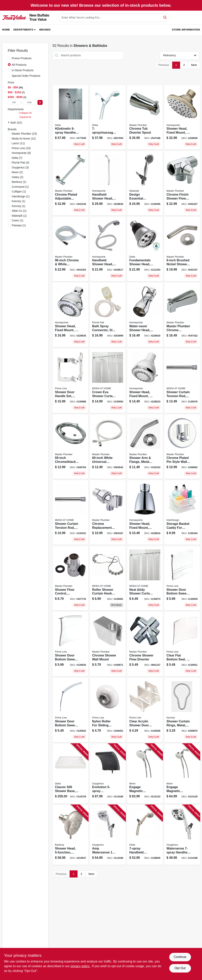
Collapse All (25, 113)
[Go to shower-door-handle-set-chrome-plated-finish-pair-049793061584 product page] (71, 381)
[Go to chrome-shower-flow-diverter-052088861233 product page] (145, 644)
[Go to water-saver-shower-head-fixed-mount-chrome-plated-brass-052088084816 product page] (145, 315)
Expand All (25, 117)
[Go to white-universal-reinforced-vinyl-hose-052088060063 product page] (108, 447)
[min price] (14, 102)
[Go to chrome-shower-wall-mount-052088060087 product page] (108, 644)
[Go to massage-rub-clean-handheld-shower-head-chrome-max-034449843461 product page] (108, 117)
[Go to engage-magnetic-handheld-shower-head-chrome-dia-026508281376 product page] (145, 774)
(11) (18, 143)
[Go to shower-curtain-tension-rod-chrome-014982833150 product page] (71, 512)
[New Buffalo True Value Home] (14, 18)
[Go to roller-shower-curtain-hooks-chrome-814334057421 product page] (108, 578)
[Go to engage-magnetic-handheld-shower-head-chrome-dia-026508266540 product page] (182, 774)
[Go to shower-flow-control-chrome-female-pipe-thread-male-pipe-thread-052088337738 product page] (71, 578)
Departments (23, 30)
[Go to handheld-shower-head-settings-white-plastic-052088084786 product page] (108, 249)
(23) (24, 134)
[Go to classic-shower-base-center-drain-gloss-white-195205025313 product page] (71, 774)
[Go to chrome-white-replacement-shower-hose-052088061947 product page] (71, 249)
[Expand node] (9, 122)
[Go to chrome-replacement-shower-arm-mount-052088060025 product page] (108, 512)
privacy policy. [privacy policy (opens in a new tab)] (80, 966)
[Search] (165, 17)
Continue (180, 957)
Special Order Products (26, 76)
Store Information (186, 30)
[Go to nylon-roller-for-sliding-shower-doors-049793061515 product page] (108, 710)
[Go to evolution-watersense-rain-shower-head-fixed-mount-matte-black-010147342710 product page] (108, 774)
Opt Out (180, 968)
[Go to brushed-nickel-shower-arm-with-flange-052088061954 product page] (182, 249)
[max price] (29, 102)
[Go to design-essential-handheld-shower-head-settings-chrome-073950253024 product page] (145, 183)
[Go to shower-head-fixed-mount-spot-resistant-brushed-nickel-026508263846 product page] (71, 835)
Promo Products (22, 58)
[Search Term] (114, 18)
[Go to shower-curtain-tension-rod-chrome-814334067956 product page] (182, 381)
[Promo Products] (9, 58)
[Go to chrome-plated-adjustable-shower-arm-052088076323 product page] (71, 183)
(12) (24, 139)
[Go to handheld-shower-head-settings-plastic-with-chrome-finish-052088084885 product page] (108, 183)
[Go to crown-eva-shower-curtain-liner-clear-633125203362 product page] (108, 381)
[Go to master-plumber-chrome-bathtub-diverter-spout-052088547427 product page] (182, 315)
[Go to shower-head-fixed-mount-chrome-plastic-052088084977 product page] (71, 315)
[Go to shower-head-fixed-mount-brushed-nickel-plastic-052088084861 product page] (182, 117)
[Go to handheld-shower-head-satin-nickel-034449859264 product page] (145, 835)
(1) (19, 182)
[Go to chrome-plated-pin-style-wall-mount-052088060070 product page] (182, 447)
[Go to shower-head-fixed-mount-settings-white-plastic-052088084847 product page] (145, 381)
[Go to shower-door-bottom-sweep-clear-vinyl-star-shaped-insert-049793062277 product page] (71, 710)
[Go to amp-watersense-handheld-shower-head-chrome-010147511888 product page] (108, 835)
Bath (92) (16, 123)
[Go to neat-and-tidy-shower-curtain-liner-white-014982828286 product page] (145, 578)
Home (6, 30)
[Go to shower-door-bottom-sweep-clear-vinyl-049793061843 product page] (182, 578)
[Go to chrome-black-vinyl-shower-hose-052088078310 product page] (71, 447)
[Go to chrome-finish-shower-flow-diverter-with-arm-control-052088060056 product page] (182, 183)
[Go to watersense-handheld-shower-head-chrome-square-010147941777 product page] (182, 835)
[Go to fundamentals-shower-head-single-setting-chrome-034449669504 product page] (145, 249)
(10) (21, 148)
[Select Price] (40, 102)
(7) (17, 158)
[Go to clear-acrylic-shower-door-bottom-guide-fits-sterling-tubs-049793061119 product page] (145, 710)
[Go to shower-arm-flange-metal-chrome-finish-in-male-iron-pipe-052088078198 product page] (145, 447)
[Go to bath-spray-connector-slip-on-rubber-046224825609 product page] (108, 315)
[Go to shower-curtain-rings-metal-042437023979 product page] (182, 710)
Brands (45, 30)
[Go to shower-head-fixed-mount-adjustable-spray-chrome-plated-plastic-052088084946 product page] (145, 512)
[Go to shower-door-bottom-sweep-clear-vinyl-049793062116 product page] (71, 644)
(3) (20, 167)
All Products (19, 65)
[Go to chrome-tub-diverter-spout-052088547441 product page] (145, 117)
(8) (21, 153)
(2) (17, 172)
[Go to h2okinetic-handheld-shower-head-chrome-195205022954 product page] (71, 117)
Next (194, 65)
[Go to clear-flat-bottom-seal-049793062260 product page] (182, 644)
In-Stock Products (23, 70)
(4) (21, 163)
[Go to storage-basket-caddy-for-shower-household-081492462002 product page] (182, 512)
